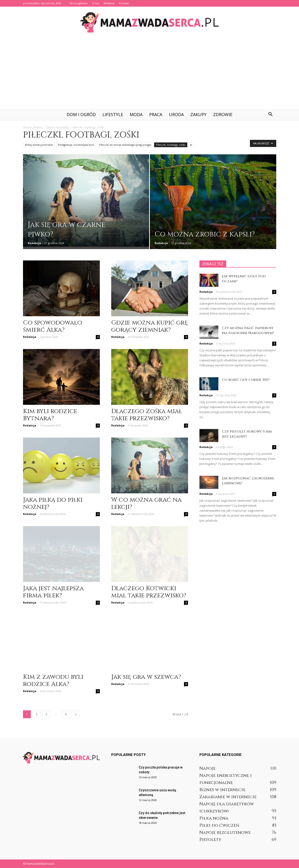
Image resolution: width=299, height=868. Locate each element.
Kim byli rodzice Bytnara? (50, 415)
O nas (96, 3)
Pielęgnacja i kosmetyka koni (76, 145)
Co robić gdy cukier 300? (246, 380)
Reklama (109, 3)
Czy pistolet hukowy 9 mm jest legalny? (247, 434)
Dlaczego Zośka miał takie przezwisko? (147, 415)
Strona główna (78, 3)
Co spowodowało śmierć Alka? (53, 326)
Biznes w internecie (222, 790)
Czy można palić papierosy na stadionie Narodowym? (248, 330)
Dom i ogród (81, 114)
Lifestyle (113, 114)
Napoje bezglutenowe (225, 833)
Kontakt (124, 3)
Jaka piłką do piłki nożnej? (53, 503)
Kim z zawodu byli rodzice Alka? (53, 681)
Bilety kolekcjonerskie (39, 145)
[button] (271, 114)
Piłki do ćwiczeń (219, 825)
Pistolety (210, 840)
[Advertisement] (150, 73)
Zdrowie (223, 114)
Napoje (207, 768)
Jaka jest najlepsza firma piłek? (53, 592)
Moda (136, 114)
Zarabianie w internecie (228, 797)
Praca (156, 114)
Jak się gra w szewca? (146, 677)
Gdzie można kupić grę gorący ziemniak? (149, 326)
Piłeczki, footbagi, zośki (171, 145)
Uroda (176, 114)
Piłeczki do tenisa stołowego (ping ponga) (125, 145)
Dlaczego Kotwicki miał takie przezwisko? (149, 592)
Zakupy (198, 114)
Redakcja (34, 243)
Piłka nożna (214, 818)
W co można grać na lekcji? (146, 503)
